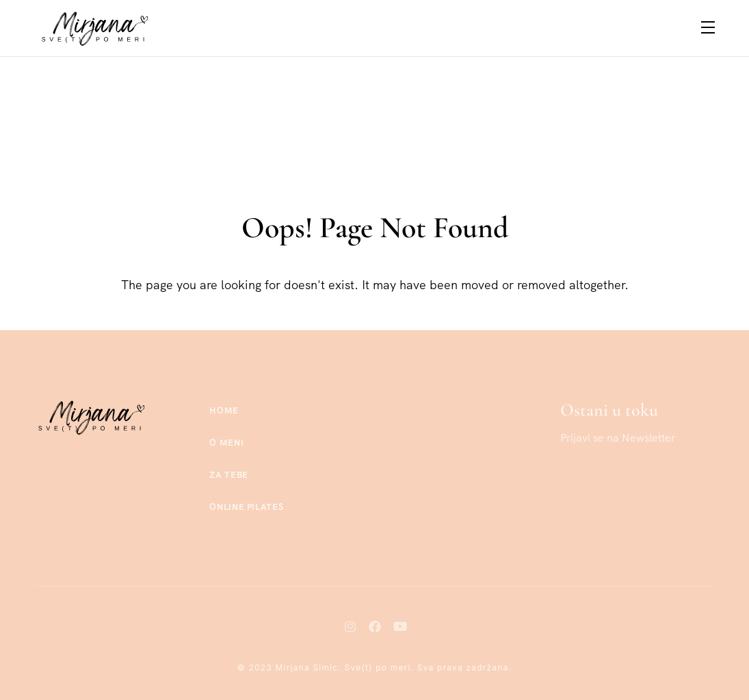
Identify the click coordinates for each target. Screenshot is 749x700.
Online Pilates (246, 507)
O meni (226, 443)
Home (224, 410)
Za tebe (229, 475)
